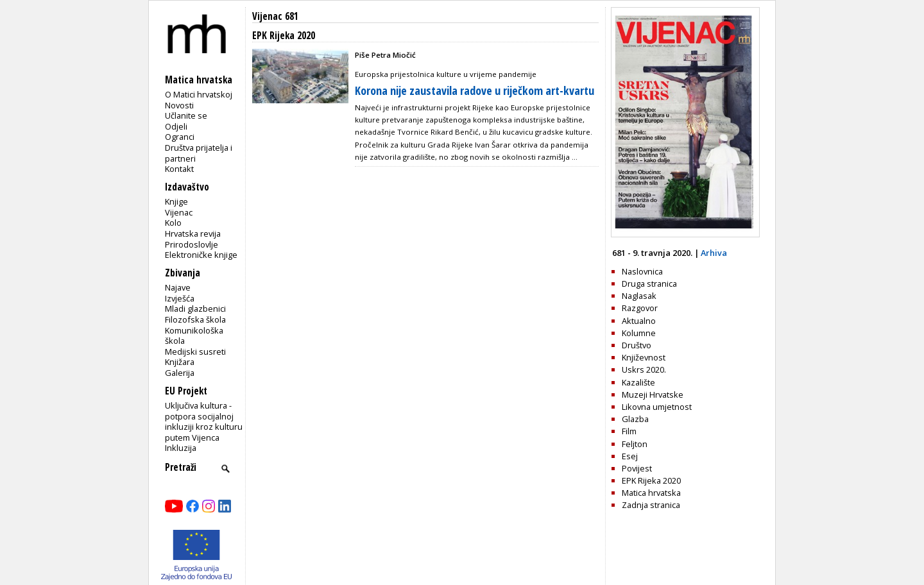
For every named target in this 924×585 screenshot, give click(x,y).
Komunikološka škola (194, 336)
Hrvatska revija (193, 233)
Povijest (637, 468)
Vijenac (179, 212)
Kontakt (179, 169)
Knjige (176, 201)
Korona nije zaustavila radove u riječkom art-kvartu (475, 90)
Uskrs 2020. (644, 369)
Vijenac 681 (275, 16)
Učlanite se (186, 115)
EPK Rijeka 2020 (651, 480)
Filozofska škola (195, 319)
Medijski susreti (195, 352)
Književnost (644, 357)
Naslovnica (642, 271)
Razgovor (640, 308)
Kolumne (639, 333)
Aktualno (639, 321)
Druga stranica (649, 284)
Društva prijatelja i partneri (199, 153)
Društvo (637, 345)
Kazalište (638, 382)
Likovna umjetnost (657, 407)
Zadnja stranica (651, 505)
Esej (630, 456)
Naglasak (639, 296)
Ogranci (180, 137)
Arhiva (714, 253)
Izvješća (180, 298)
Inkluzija (181, 448)
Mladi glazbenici (195, 309)
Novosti (179, 105)
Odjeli (176, 126)
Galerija (180, 373)
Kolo (173, 223)
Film (629, 431)
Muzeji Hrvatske (653, 394)
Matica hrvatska (651, 493)
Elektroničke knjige (201, 255)
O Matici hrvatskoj (199, 94)
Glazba (635, 419)
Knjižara (180, 362)
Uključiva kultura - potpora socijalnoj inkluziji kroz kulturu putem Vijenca (204, 421)
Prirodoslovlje (192, 244)
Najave (178, 287)
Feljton (635, 444)
